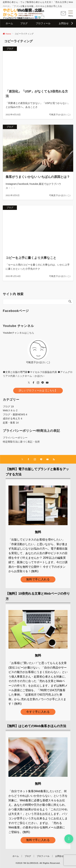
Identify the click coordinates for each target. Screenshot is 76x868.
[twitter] (29, 383)
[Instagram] (38, 383)
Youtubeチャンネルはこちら (18, 333)
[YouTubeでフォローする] (47, 459)
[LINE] (43, 383)
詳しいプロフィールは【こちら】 (38, 390)
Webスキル (10, 410)
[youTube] (47, 383)
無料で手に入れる (38, 579)
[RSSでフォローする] (54, 459)
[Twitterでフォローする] (22, 459)
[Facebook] (33, 383)
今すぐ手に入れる (38, 712)
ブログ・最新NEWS (15, 414)
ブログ (8, 407)
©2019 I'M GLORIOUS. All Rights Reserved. (38, 863)
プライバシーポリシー (15, 438)
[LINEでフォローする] (41, 459)
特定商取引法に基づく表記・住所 (21, 442)
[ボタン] (63, 15)
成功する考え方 (12, 419)
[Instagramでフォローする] (35, 459)
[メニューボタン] (71, 14)
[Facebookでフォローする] (28, 459)
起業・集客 (11, 423)
